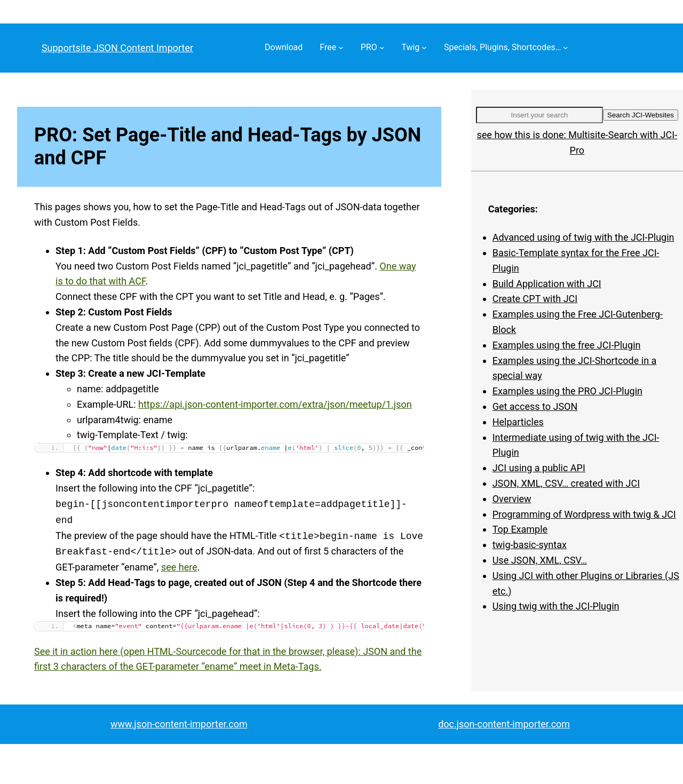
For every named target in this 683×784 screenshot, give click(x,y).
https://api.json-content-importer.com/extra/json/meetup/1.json (275, 404)
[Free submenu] (341, 47)
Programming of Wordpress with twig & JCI (584, 514)
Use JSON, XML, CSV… (540, 560)
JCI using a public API (539, 468)
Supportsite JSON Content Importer (117, 48)
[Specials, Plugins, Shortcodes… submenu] (566, 47)
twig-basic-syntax (530, 545)
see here (179, 567)
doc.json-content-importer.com (504, 724)
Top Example (520, 529)
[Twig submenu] (424, 47)
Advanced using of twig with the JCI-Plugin (583, 237)
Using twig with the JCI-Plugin (556, 606)
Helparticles (518, 422)
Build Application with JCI (547, 284)
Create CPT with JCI (535, 299)
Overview (512, 499)
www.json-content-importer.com (179, 724)
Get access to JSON (535, 406)
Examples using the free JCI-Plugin (567, 345)
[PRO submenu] (382, 47)
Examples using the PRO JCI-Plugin (567, 391)
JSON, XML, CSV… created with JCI (566, 483)
